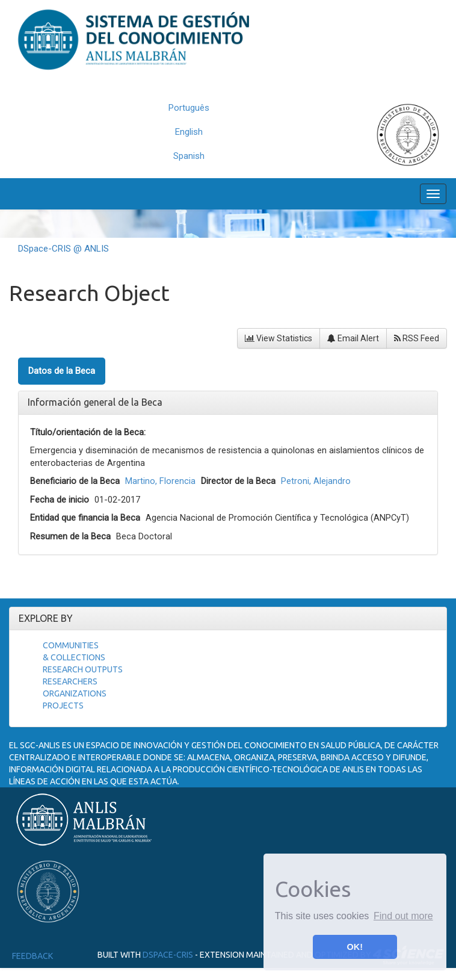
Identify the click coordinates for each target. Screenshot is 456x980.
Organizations (75, 693)
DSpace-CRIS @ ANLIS (63, 249)
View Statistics (279, 338)
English (189, 132)
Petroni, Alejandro (316, 481)
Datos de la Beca (62, 371)
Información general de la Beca (95, 402)
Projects (63, 706)
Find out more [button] (403, 916)
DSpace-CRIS (168, 955)
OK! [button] (355, 947)
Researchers (70, 681)
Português (189, 108)
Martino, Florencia (160, 481)
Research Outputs (83, 669)
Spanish (189, 156)
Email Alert (353, 338)
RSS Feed (417, 338)
